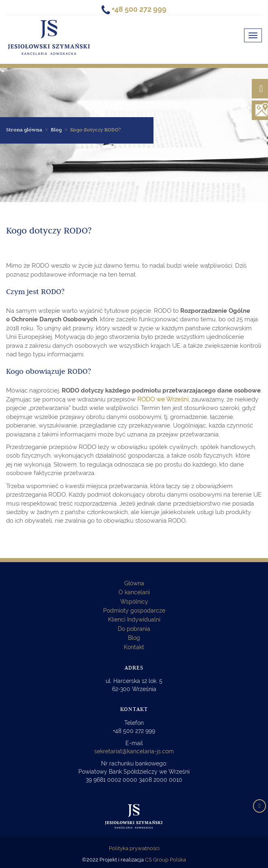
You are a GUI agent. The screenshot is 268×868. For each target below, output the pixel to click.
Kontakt (134, 647)
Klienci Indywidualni (134, 619)
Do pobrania (134, 629)
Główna (134, 583)
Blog (134, 638)
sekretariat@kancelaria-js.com (134, 751)
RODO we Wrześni (163, 399)
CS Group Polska (165, 860)
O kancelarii (134, 592)
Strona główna (24, 130)
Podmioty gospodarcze (134, 611)
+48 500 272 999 (134, 731)
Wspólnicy (134, 602)
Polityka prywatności (134, 848)
